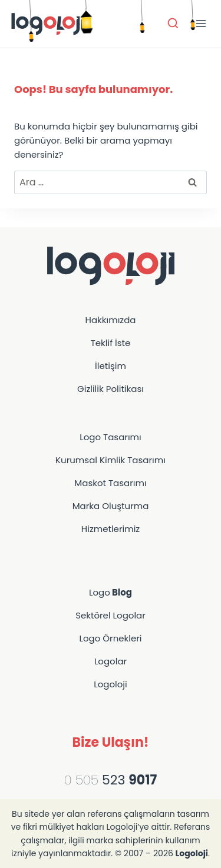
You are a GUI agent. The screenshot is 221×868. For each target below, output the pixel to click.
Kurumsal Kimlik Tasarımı (111, 460)
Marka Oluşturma (111, 506)
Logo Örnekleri (110, 638)
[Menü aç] (201, 23)
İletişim (111, 366)
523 (128, 780)
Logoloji (111, 684)
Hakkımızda (111, 320)
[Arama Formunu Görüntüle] (173, 24)
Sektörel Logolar (111, 615)
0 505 (81, 780)
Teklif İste (111, 343)
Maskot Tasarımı (110, 483)
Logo (111, 592)
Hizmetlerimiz (111, 529)
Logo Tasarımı (110, 437)
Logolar (111, 661)
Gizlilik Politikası (111, 389)
